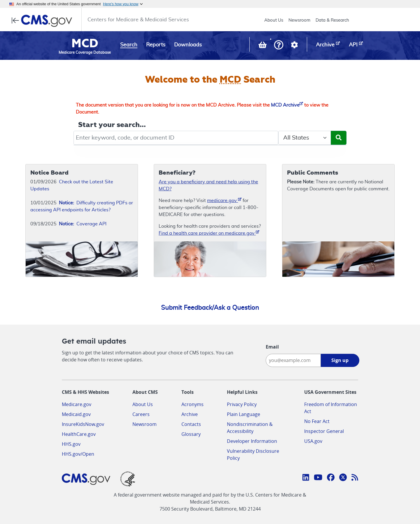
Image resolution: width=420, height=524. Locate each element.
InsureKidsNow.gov (83, 424)
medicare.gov (224, 200)
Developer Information (252, 441)
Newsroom (299, 20)
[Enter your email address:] (293, 360)
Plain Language (244, 414)
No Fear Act (317, 421)
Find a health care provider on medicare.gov (209, 233)
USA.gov (313, 441)
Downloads (188, 45)
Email (272, 347)
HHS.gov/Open (78, 454)
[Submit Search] (339, 138)
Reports (156, 45)
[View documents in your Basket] (263, 46)
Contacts (191, 424)
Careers (141, 414)
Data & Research (332, 20)
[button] (279, 45)
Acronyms (192, 404)
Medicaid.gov (76, 414)
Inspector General (324, 431)
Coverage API (83, 224)
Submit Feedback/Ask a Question (210, 308)
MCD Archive (287, 105)
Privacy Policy (242, 404)
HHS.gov (71, 444)
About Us (274, 20)
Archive (190, 414)
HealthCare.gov (79, 434)
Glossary (191, 434)
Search (129, 45)
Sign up (340, 360)
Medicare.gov (77, 404)
